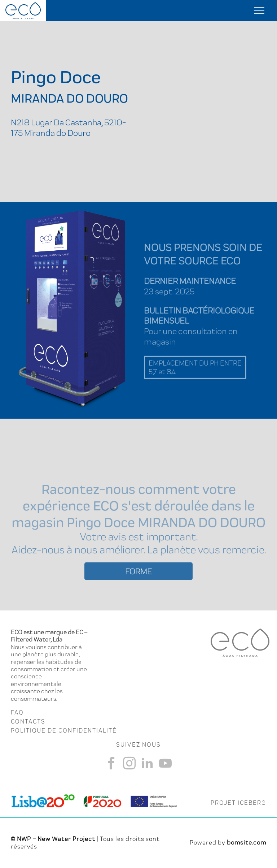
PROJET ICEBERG (238, 803)
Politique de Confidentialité (64, 730)
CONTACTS (28, 721)
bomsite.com (247, 842)
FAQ (17, 712)
